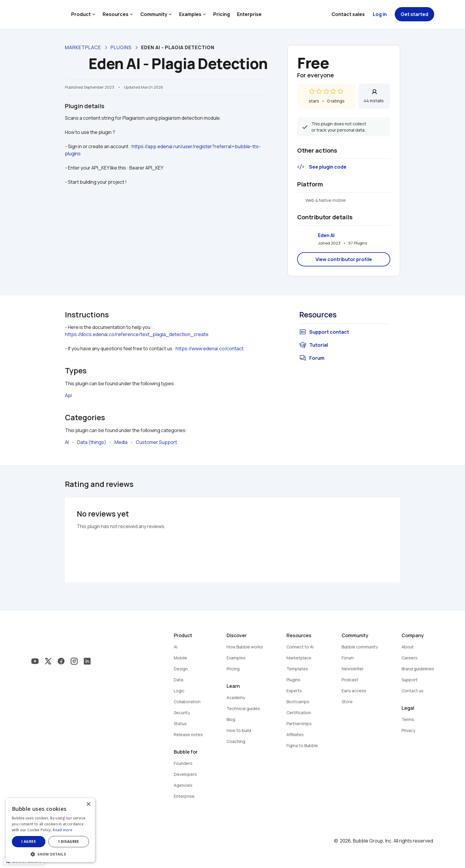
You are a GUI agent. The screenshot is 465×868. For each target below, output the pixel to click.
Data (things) (92, 442)
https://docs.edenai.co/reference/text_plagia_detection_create (137, 334)
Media (121, 442)
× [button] (88, 804)
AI (67, 442)
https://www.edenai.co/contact (210, 349)
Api (68, 395)
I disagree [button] (69, 841)
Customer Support (156, 442)
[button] (50, 854)
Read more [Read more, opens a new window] (63, 830)
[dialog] (50, 830)
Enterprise (249, 14)
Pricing (222, 14)
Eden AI (326, 235)
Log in (380, 14)
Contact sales (348, 14)
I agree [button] (29, 841)
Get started (414, 14)
